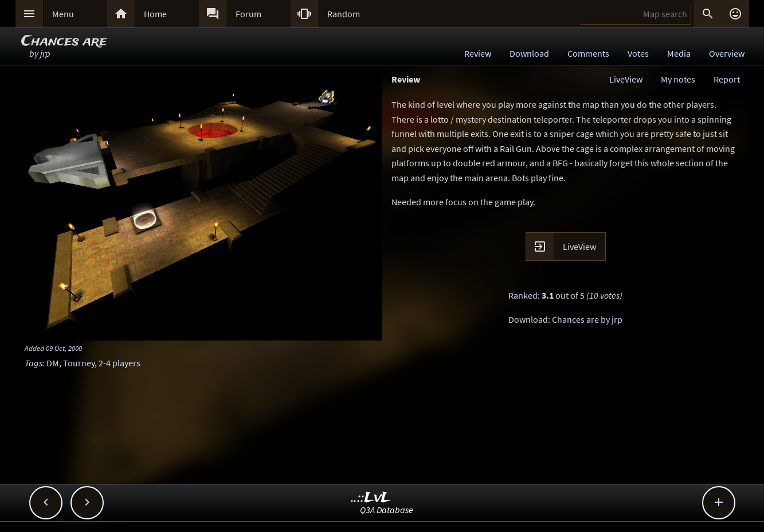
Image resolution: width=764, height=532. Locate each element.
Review (478, 53)
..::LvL (371, 498)
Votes (638, 53)
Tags (34, 363)
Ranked (523, 295)
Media (679, 53)
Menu (63, 14)
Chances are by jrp (587, 319)
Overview (727, 53)
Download (529, 53)
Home (155, 14)
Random (344, 14)
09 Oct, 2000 (64, 348)
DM (53, 363)
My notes (678, 79)
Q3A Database (387, 510)
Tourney (79, 363)
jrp (45, 53)
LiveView (626, 79)
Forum (248, 14)
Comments (588, 53)
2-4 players (120, 363)
